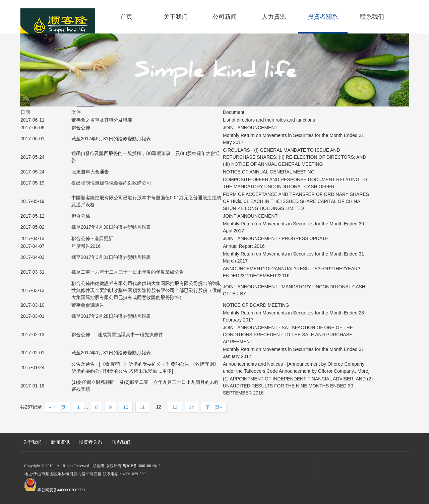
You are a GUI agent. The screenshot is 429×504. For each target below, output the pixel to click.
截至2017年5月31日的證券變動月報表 (111, 139)
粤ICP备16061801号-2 (142, 466)
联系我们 (372, 17)
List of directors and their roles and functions (269, 120)
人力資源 (274, 17)
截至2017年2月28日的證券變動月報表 (111, 316)
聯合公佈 (81, 128)
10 (126, 407)
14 (192, 407)
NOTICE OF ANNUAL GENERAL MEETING (269, 172)
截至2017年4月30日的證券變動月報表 (111, 227)
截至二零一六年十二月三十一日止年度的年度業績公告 (128, 272)
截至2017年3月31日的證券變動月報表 (111, 257)
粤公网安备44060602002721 (61, 490)
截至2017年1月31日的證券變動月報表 (111, 353)
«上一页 (57, 407)
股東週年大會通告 (90, 172)
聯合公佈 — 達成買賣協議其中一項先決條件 (117, 335)
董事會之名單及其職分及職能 (102, 120)
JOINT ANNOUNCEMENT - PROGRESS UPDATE (275, 238)
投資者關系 (323, 17)
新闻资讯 (60, 442)
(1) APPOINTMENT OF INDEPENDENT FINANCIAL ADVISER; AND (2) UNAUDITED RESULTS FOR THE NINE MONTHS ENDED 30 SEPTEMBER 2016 (298, 386)
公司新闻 (225, 17)
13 (175, 407)
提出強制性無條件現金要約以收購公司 (111, 183)
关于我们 (176, 17)
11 (142, 407)
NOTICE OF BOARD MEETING (256, 305)
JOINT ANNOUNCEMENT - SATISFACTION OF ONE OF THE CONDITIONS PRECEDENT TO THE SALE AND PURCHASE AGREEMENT (288, 335)
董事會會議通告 (88, 305)
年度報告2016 (86, 246)
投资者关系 (90, 442)
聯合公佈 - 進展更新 (92, 238)
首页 (126, 17)
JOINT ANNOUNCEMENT (250, 128)
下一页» (214, 407)
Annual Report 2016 (244, 246)
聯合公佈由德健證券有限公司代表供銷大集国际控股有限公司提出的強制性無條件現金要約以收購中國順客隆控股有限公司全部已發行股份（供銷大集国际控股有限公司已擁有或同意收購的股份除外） (146, 290)
